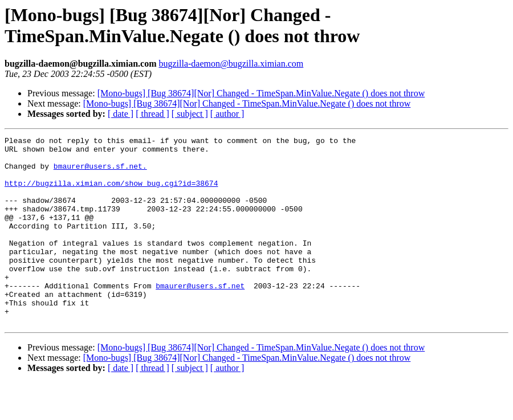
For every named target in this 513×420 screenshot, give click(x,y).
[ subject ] (190, 114)
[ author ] (227, 114)
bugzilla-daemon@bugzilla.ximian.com (231, 64)
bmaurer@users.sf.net (200, 316)
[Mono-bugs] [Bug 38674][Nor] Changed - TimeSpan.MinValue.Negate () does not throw (261, 93)
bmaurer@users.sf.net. (100, 173)
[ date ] (121, 114)
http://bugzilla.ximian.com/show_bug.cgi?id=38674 (111, 193)
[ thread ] (152, 114)
